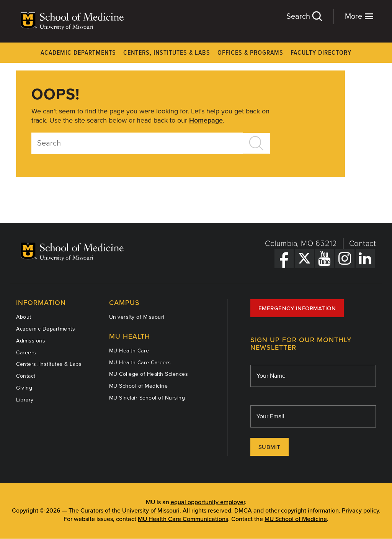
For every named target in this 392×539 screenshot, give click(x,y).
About (24, 317)
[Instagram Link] (345, 259)
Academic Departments (78, 53)
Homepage (206, 120)
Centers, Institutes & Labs (167, 53)
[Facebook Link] (284, 259)
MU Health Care (129, 351)
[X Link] (304, 259)
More (359, 16)
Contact (363, 244)
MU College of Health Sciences (149, 374)
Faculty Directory (321, 53)
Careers (26, 353)
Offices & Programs (250, 53)
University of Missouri (137, 317)
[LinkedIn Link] (365, 259)
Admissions (31, 341)
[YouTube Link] (325, 259)
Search (304, 16)
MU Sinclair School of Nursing (147, 398)
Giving (24, 388)
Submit (269, 447)
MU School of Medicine (139, 386)
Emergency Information (297, 308)
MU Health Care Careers (140, 363)
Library (25, 400)
